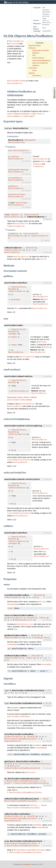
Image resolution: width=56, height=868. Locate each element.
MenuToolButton (16, 41)
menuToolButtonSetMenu (16, 533)
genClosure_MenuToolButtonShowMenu (22, 762)
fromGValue (38, 166)
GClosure (15, 766)
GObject (14, 186)
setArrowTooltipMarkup (41, 60)
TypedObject (16, 178)
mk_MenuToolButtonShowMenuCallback (22, 779)
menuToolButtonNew (16, 81)
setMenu (36, 65)
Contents (46, 5)
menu (35, 70)
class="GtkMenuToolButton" (19, 114)
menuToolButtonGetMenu (16, 283)
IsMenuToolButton (36, 217)
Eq (11, 151)
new (34, 55)
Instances (22, 5)
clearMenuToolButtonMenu (17, 595)
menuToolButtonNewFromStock (19, 377)
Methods (32, 48)
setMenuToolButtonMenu (16, 656)
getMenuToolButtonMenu (16, 636)
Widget (17, 300)
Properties (33, 68)
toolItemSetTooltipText (19, 460)
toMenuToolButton (16, 226)
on (9, 834)
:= (38, 671)
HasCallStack (19, 287)
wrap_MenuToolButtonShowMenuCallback (23, 841)
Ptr (49, 691)
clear (10, 608)
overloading (12, 604)
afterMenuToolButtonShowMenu (19, 734)
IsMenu (42, 618)
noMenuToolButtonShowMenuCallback (22, 799)
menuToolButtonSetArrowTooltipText (22, 479)
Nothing (42, 342)
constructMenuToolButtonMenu (19, 616)
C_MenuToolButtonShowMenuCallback (27, 691)
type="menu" (38, 114)
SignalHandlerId (13, 741)
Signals (32, 73)
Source (39, 5)
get (9, 649)
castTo (43, 259)
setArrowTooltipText (40, 63)
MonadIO (31, 248)
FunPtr (9, 783)
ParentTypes (22, 203)
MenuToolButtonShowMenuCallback (26, 703)
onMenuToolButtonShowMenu (17, 814)
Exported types (35, 45)
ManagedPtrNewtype (20, 170)
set (9, 671)
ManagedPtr (31, 140)
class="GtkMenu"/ (14, 116)
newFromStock (38, 58)
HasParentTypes (18, 195)
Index (53, 5)
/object (32, 116)
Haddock (27, 864)
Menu (46, 299)
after (10, 754)
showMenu (37, 75)
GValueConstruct (24, 620)
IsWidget (13, 334)
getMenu (36, 53)
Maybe (14, 337)
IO (23, 693)
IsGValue (15, 157)
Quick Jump (31, 5)
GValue (44, 161)
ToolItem (15, 43)
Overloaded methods (41, 50)
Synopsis (52, 87)
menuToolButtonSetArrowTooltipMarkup (23, 426)
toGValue (37, 164)
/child (26, 116)
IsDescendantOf (31, 215)
